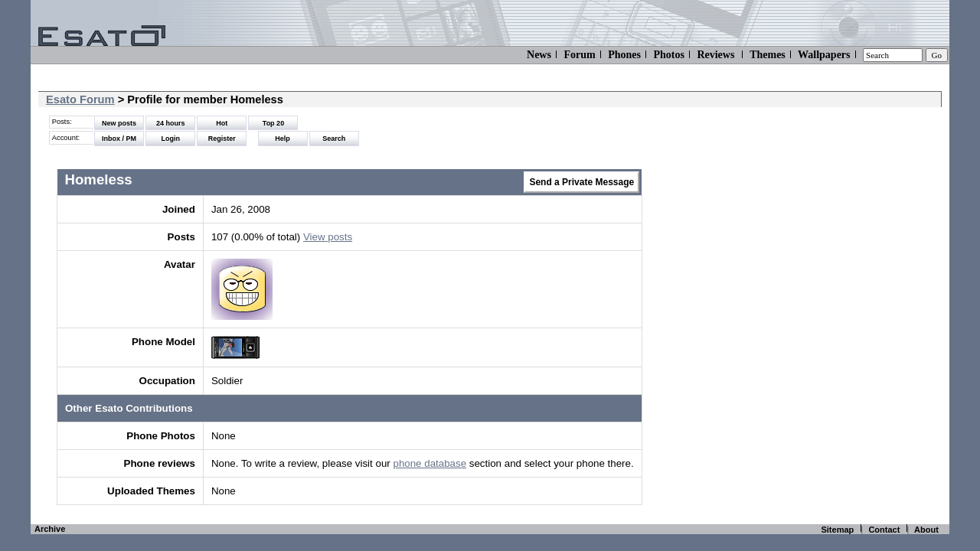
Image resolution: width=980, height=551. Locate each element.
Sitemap (837, 530)
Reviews (715, 55)
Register (222, 139)
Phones (624, 55)
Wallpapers (824, 55)
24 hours (171, 123)
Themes (768, 55)
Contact (884, 530)
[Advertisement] (834, 291)
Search (334, 139)
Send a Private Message (581, 182)
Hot (222, 123)
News (539, 55)
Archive (50, 529)
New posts (119, 123)
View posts (328, 237)
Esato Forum (80, 99)
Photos (668, 55)
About (926, 530)
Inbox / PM (119, 139)
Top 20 (273, 123)
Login (170, 139)
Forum (579, 55)
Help (283, 139)
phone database (430, 463)
